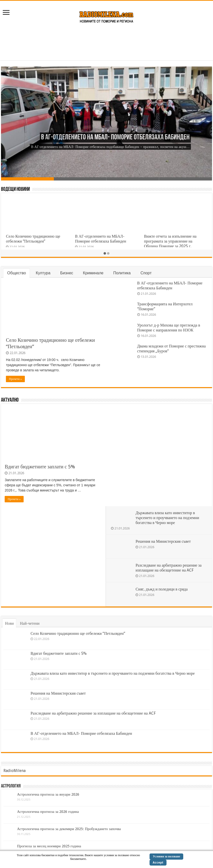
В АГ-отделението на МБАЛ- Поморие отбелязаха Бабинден (115, 138)
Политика (122, 273)
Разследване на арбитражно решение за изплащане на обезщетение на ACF (170, 466)
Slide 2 (80, 179)
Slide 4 (185, 179)
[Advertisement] (106, 44)
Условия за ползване (166, 856)
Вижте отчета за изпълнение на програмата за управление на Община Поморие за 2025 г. (170, 241)
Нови (9, 523)
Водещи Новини (15, 189)
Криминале (93, 273)
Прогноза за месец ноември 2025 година (49, 746)
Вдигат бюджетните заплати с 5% (40, 467)
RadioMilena (15, 670)
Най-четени (30, 523)
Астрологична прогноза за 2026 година (48, 711)
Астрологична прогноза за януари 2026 (48, 694)
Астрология (11, 686)
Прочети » (15, 379)
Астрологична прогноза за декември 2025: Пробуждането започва (69, 728)
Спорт (146, 273)
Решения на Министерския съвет (164, 439)
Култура (43, 273)
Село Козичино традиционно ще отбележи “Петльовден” (33, 239)
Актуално (10, 400)
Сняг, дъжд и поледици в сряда (163, 487)
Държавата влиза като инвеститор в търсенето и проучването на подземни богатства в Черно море (168, 416)
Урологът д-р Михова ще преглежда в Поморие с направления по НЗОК (169, 328)
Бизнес (67, 273)
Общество (16, 273)
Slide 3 (133, 179)
